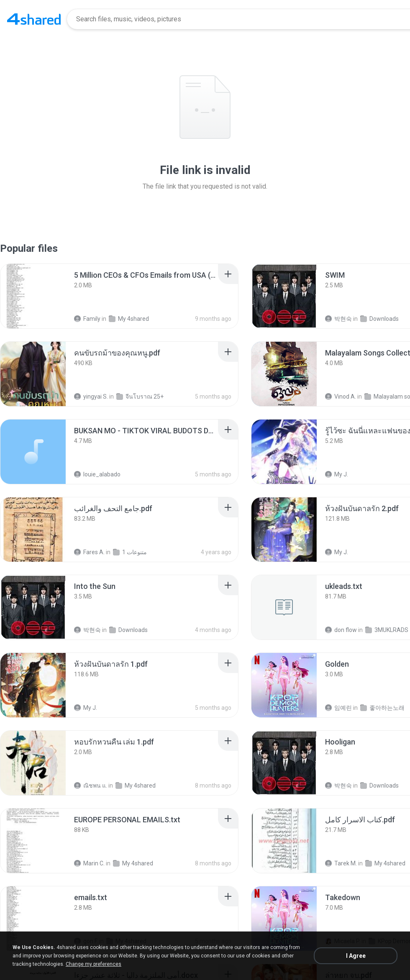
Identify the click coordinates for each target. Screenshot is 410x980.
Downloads (379, 319)
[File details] (33, 296)
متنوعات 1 (130, 552)
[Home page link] (34, 19)
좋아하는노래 (382, 708)
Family (87, 319)
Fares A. (89, 552)
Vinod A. (341, 397)
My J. (337, 474)
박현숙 (338, 319)
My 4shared (129, 319)
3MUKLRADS (387, 630)
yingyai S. (91, 397)
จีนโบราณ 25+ (140, 397)
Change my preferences (94, 964)
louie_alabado (97, 474)
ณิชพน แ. (91, 786)
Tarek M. (341, 863)
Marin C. (89, 863)
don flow (341, 630)
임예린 (338, 708)
